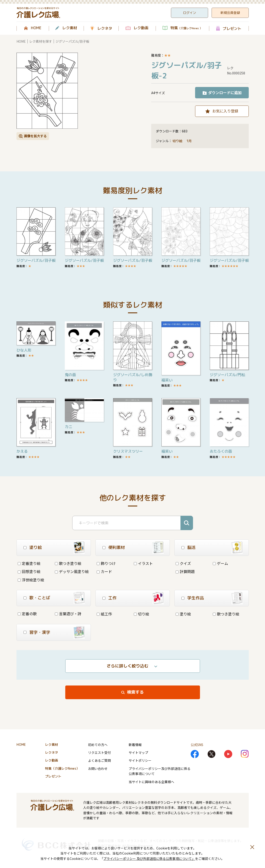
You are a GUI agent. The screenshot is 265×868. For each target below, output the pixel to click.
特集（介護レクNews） (62, 768)
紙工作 (104, 614)
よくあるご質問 (99, 760)
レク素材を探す (41, 41)
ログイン (190, 13)
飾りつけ (106, 563)
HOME (36, 28)
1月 (189, 141)
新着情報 (135, 745)
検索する (135, 692)
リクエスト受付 (99, 753)
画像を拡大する (35, 136)
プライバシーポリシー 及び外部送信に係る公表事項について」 (149, 858)
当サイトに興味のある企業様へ (151, 782)
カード (104, 571)
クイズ (183, 563)
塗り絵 (183, 614)
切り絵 (177, 141)
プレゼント (232, 28)
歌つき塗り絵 (68, 563)
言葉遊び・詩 (68, 614)
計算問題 (185, 571)
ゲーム (220, 563)
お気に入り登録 (225, 111)
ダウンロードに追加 (225, 93)
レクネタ (105, 28)
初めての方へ (98, 745)
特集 (186, 28)
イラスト (143, 563)
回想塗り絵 (29, 571)
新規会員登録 (230, 13)
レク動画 (141, 28)
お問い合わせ (98, 769)
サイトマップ (138, 753)
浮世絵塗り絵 (31, 580)
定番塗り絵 (29, 563)
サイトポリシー (140, 760)
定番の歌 (27, 614)
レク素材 (70, 28)
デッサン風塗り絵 (72, 571)
